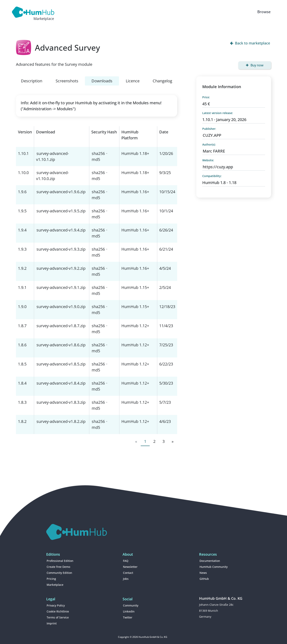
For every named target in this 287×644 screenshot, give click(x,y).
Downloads (102, 81)
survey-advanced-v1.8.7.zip (61, 326)
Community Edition (59, 573)
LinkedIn (129, 611)
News (203, 573)
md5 (96, 159)
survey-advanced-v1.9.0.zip (61, 307)
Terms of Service (58, 617)
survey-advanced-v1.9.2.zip (61, 268)
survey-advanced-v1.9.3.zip (61, 249)
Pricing (51, 579)
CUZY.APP (212, 135)
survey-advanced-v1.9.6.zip (61, 192)
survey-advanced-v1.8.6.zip (61, 345)
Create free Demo (58, 567)
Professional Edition (60, 561)
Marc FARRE (214, 151)
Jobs (126, 579)
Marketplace (55, 585)
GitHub (204, 579)
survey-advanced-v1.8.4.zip (61, 383)
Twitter (128, 617)
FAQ (126, 561)
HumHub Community (214, 567)
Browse (264, 12)
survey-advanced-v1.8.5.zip (61, 364)
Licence (133, 81)
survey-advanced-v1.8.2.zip (61, 421)
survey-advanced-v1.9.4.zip (61, 230)
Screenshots (67, 81)
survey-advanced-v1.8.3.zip (61, 402)
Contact (128, 573)
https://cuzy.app (218, 167)
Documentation (210, 561)
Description (32, 81)
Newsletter (130, 567)
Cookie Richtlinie (58, 611)
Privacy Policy (56, 605)
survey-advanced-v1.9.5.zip (61, 211)
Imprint (52, 623)
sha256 (98, 153)
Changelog (162, 81)
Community (131, 605)
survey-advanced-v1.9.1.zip (61, 287)
